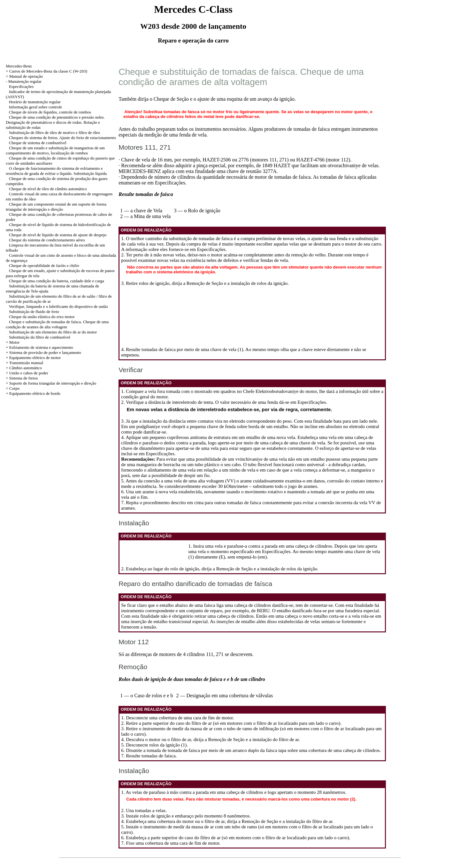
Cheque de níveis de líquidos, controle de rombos (50, 112)
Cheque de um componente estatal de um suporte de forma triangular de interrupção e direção (56, 207)
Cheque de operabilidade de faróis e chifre (44, 266)
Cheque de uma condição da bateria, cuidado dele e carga (57, 281)
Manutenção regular (25, 81)
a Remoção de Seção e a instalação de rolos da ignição (235, 283)
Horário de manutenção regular (35, 102)
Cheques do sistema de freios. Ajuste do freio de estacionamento (62, 138)
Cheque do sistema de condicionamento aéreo (47, 240)
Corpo (15, 388)
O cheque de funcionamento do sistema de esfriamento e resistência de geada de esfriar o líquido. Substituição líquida (56, 171)
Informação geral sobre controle (35, 107)
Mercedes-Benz (19, 66)
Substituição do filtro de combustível (40, 337)
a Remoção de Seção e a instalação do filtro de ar (252, 739)
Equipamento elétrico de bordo (35, 393)
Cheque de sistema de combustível (38, 143)
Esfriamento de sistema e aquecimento (41, 347)
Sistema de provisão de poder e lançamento (45, 352)
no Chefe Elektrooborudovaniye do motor (277, 391)
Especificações (21, 86)
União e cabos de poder (29, 373)
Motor (15, 342)
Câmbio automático (26, 368)
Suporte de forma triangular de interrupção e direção (53, 383)
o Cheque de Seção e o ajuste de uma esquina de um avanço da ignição (222, 99)
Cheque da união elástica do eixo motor (42, 317)
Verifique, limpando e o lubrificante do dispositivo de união (58, 306)
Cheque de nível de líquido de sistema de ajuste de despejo (58, 235)
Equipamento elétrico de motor (35, 358)
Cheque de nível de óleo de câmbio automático (48, 189)
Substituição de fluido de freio (34, 312)
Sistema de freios (24, 378)
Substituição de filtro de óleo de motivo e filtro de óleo (54, 133)
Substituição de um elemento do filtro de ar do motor (53, 332)
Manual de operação (26, 76)
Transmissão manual (26, 363)
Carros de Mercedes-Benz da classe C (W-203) (48, 71)
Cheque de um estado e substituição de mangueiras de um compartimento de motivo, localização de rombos (55, 150)
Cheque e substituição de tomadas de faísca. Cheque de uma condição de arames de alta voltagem (57, 324)
